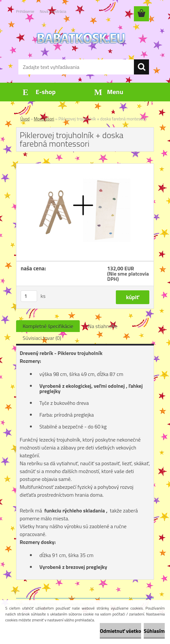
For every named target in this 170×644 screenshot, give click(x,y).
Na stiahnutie (103, 326)
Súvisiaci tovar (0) (42, 338)
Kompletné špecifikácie (48, 326)
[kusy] (29, 296)
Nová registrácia (53, 11)
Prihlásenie (25, 11)
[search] (141, 67)
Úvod (25, 119)
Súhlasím (154, 631)
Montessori (44, 119)
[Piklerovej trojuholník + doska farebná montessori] (85, 166)
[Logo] (81, 38)
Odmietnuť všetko (120, 631)
